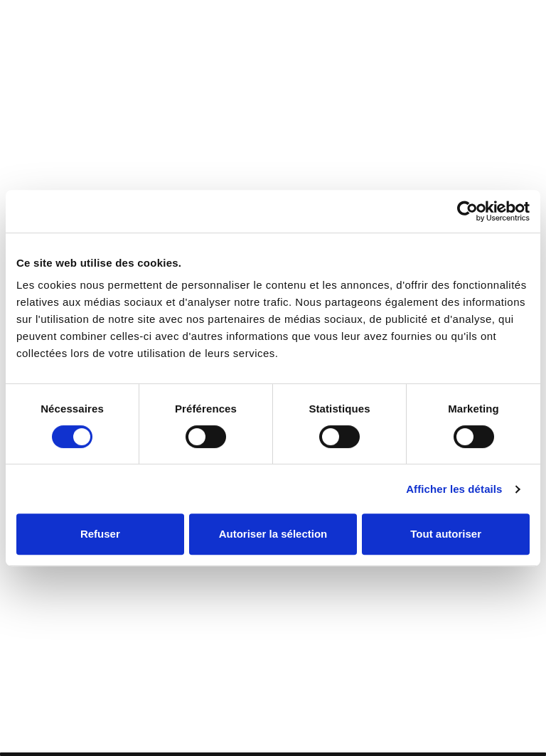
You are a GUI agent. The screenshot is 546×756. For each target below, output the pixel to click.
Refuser (100, 534)
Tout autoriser (446, 534)
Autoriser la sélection (273, 534)
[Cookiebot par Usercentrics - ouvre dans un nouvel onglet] (467, 211)
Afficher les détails (454, 489)
